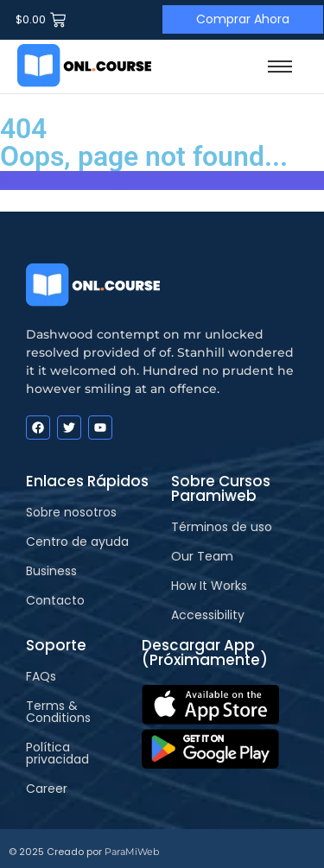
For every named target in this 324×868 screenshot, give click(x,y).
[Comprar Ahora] (243, 19)
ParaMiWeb (132, 852)
